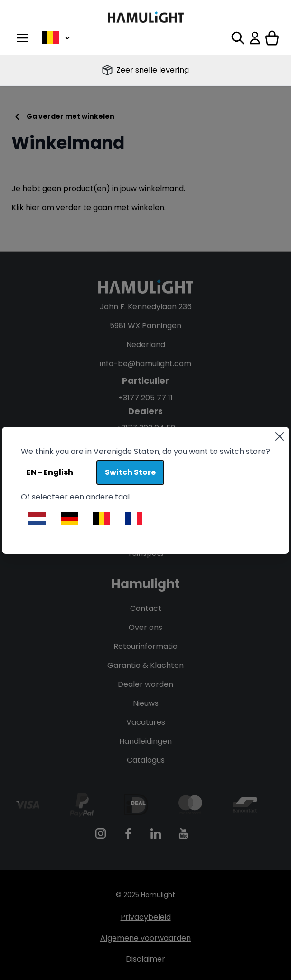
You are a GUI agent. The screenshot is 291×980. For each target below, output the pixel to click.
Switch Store (130, 472)
